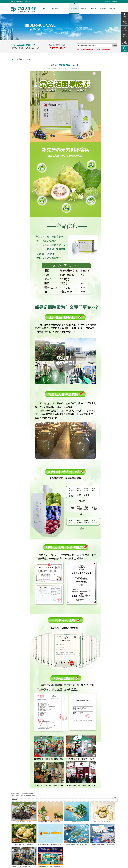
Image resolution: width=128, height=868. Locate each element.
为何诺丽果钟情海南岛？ (77, 822)
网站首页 (45, 9)
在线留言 (115, 2)
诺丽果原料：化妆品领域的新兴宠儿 (103, 822)
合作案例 (74, 9)
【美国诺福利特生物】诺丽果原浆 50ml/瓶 (25, 796)
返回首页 (108, 2)
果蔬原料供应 (113, 9)
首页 (23, 59)
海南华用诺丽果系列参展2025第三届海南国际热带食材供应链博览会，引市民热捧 (57, 866)
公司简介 (55, 9)
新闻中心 (84, 9)
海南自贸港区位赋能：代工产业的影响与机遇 (77, 844)
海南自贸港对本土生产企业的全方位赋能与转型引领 (103, 844)
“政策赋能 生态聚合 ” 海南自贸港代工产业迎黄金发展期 (25, 866)
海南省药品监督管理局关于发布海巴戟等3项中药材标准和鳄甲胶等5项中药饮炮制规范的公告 (60, 844)
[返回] (115, 797)
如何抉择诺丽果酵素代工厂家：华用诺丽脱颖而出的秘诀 (51, 822)
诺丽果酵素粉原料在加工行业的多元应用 (24, 844)
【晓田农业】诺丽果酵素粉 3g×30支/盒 (24, 794)
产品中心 (65, 9)
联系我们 (103, 9)
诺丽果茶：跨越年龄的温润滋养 (24, 822)
